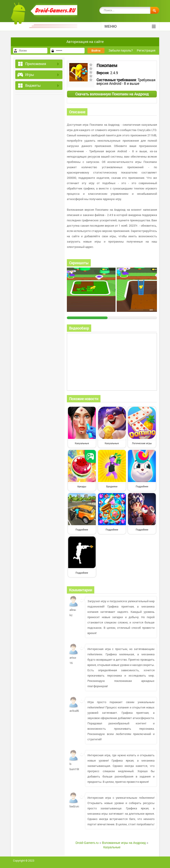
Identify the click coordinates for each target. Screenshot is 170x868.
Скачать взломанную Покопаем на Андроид (112, 94)
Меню (130, 26)
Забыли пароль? (121, 50)
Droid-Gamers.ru (87, 843)
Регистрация (146, 50)
